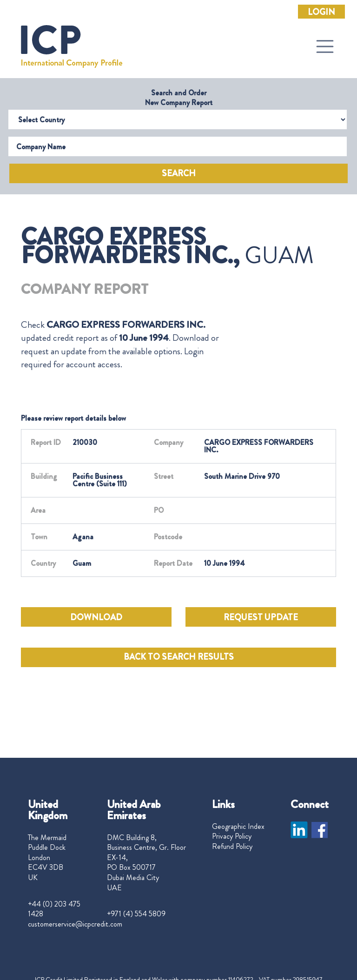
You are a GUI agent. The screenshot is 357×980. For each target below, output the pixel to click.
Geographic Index (238, 827)
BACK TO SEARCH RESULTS (179, 657)
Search (179, 173)
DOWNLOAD (96, 617)
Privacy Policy (232, 836)
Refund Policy (232, 847)
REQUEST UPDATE (261, 617)
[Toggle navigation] (325, 46)
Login (321, 12)
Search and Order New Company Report (179, 98)
